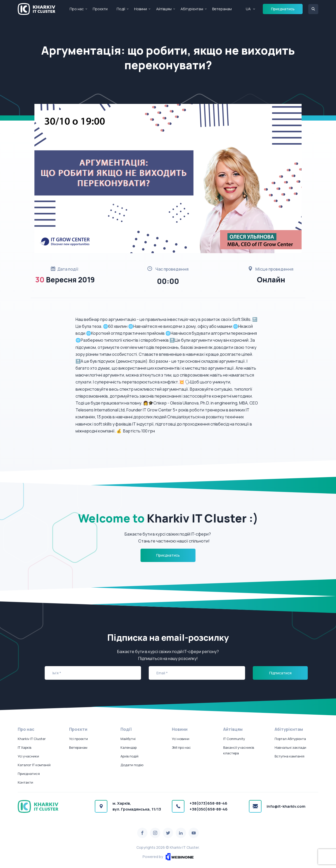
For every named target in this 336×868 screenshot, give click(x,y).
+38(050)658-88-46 (209, 809)
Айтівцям (164, 9)
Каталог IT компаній (34, 765)
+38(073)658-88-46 (208, 803)
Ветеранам (222, 9)
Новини (141, 9)
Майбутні (128, 739)
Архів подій (129, 756)
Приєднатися (29, 774)
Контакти (25, 782)
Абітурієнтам (192, 9)
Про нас (77, 9)
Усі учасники (28, 756)
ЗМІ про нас (181, 747)
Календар (129, 747)
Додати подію (132, 765)
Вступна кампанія (290, 756)
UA (248, 9)
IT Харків (25, 747)
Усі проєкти (78, 739)
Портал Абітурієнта (290, 739)
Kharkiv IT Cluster (32, 739)
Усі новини (181, 739)
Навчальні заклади (290, 747)
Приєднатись (283, 9)
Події (121, 9)
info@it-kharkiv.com (286, 806)
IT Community (234, 739)
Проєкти (100, 9)
